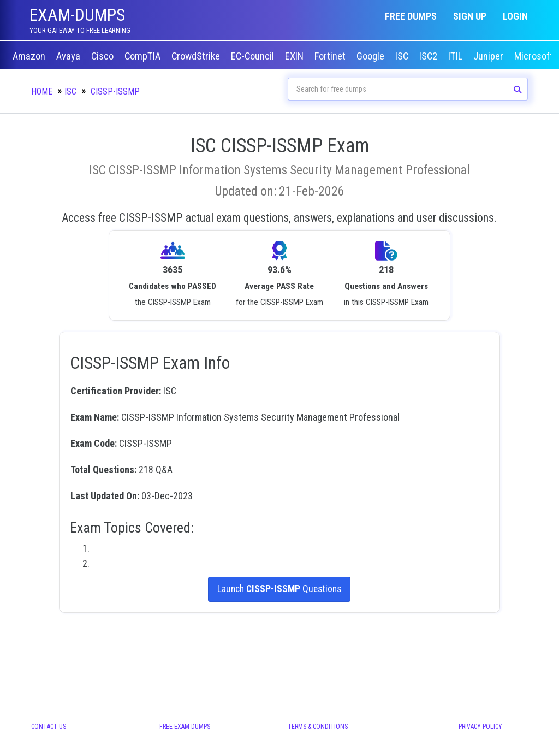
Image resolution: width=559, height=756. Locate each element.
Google (371, 56)
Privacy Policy (480, 727)
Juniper (489, 56)
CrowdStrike (197, 56)
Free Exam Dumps (185, 727)
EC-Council (254, 56)
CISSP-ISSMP (115, 91)
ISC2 (429, 56)
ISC (403, 56)
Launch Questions (279, 589)
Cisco (103, 56)
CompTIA (144, 56)
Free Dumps (411, 16)
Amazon (30, 56)
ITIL (456, 56)
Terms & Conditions (318, 727)
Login (515, 16)
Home (42, 91)
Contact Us (49, 727)
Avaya (69, 56)
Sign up (470, 16)
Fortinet (331, 56)
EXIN (295, 56)
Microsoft (535, 56)
